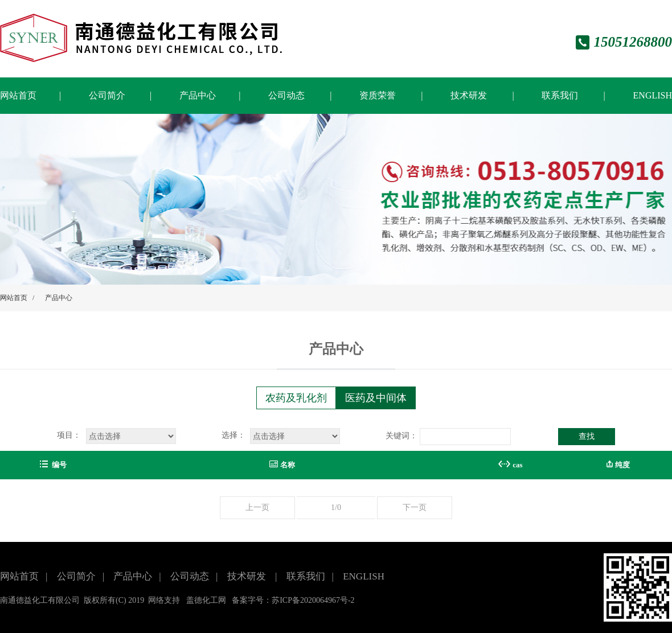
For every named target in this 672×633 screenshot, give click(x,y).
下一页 (415, 507)
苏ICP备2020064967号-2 (313, 600)
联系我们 (561, 95)
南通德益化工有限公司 (40, 600)
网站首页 (18, 95)
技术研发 (470, 95)
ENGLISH (653, 95)
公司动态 (288, 95)
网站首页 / (17, 298)
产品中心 (198, 95)
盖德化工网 (206, 600)
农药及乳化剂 (296, 398)
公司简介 (107, 95)
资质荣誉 (379, 95)
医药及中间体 (376, 398)
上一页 (257, 507)
